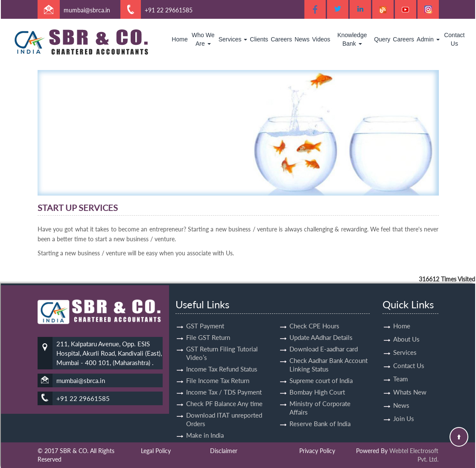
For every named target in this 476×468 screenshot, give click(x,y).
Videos (321, 39)
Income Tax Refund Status (222, 354)
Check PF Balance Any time (224, 389)
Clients (259, 39)
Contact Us (454, 39)
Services (233, 39)
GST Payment (205, 311)
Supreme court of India (321, 366)
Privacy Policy (317, 451)
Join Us (404, 404)
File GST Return (208, 322)
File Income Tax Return (218, 366)
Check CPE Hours (314, 311)
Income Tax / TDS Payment (224, 377)
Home (180, 39)
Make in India (205, 420)
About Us (406, 324)
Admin (428, 39)
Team (400, 364)
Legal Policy (156, 451)
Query (382, 39)
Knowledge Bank (352, 39)
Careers (281, 39)
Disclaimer (224, 451)
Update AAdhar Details (321, 322)
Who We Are (203, 39)
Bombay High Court (317, 377)
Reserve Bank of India (320, 409)
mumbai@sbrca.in (87, 10)
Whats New (410, 377)
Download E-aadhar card (324, 334)
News (302, 39)
